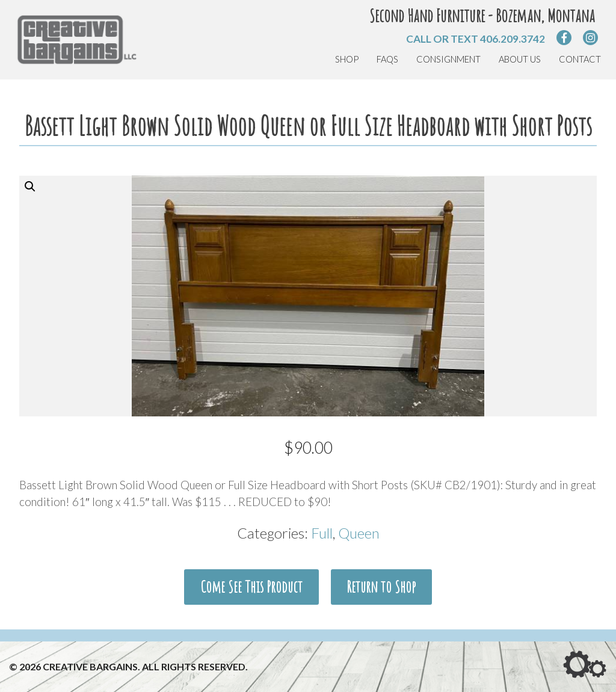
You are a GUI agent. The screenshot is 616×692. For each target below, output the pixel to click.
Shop (347, 59)
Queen (359, 533)
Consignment (448, 59)
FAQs (387, 59)
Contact (580, 59)
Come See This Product (251, 587)
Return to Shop (381, 587)
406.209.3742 (513, 39)
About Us (520, 59)
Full (322, 533)
